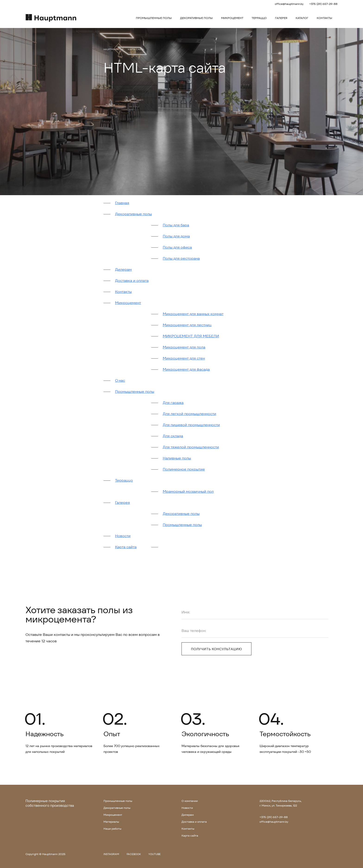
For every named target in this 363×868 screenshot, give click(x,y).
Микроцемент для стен (184, 358)
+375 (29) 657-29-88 (323, 4)
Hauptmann (111, 49)
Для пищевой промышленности (191, 425)
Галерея (281, 18)
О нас (120, 380)
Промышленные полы (154, 18)
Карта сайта (136, 49)
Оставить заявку (130, 92)
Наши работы (112, 829)
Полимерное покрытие (184, 469)
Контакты (324, 18)
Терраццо (259, 18)
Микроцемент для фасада (186, 369)
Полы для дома (176, 236)
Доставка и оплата (132, 281)
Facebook (134, 854)
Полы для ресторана (181, 258)
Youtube (155, 854)
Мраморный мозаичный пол (188, 491)
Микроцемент (232, 18)
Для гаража (173, 403)
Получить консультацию (216, 649)
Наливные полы (177, 458)
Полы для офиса (177, 247)
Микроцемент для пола (184, 347)
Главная (122, 203)
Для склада (173, 436)
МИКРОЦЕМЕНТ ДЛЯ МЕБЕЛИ (191, 336)
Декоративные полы (196, 18)
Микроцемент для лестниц (187, 325)
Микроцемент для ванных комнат (193, 314)
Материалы (111, 822)
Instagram (111, 854)
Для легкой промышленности (189, 414)
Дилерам (123, 269)
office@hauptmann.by (289, 4)
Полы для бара (176, 225)
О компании (190, 801)
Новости (123, 536)
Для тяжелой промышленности (191, 447)
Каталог (302, 18)
